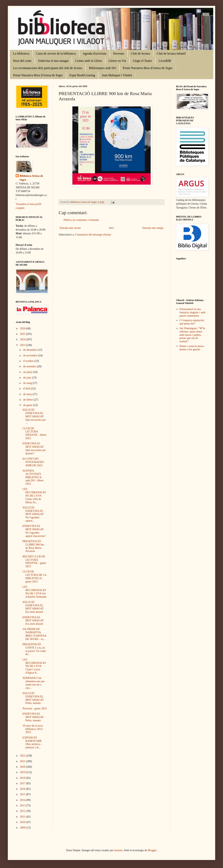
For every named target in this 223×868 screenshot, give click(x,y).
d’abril (27, 389)
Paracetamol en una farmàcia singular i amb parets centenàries (193, 312)
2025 (23, 334)
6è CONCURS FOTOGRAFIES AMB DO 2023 (33, 462)
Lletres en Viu (117, 61)
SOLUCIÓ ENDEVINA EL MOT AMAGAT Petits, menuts (33, 698)
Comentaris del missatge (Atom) (93, 235)
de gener (28, 405)
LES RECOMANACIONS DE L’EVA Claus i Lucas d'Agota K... (34, 666)
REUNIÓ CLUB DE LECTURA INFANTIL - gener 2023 (34, 561)
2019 (23, 772)
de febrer (28, 400)
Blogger (152, 850)
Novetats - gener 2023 (35, 709)
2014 (23, 800)
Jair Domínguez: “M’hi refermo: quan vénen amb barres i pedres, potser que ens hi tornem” (192, 335)
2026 (23, 328)
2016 (23, 789)
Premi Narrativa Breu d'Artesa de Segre (148, 68)
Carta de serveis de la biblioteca (56, 53)
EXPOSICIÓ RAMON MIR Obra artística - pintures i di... (32, 743)
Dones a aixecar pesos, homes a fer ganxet (192, 348)
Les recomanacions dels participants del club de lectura (48, 68)
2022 (23, 756)
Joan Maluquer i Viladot (117, 75)
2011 (23, 817)
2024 (23, 339)
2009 (23, 828)
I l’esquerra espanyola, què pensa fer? (192, 322)
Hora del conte (22, 61)
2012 (23, 811)
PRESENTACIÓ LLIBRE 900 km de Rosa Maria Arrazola (33, 546)
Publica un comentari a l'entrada (81, 220)
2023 (23, 345)
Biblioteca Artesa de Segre (31, 178)
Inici (111, 228)
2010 (23, 822)
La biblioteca (21, 53)
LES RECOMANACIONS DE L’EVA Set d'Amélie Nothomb (34, 592)
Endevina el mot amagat (53, 61)
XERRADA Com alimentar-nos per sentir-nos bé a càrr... (34, 683)
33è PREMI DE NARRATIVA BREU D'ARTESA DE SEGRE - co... (34, 634)
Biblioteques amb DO (103, 68)
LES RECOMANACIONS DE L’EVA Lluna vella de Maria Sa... (34, 496)
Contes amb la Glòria (88, 61)
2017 (23, 783)
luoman (118, 850)
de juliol (28, 372)
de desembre (30, 350)
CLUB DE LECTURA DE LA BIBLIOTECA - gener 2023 (34, 576)
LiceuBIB (165, 61)
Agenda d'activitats (94, 53)
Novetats (119, 53)
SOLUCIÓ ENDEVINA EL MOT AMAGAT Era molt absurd (33, 607)
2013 (23, 806)
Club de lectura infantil (171, 53)
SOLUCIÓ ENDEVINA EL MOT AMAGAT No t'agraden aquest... (33, 514)
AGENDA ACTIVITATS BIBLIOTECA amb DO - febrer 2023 (33, 477)
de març (28, 394)
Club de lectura (140, 53)
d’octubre (29, 361)
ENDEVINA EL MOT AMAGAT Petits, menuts (33, 717)
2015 (23, 794)
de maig (28, 383)
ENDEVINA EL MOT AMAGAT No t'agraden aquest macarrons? (34, 531)
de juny (27, 378)
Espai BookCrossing (82, 75)
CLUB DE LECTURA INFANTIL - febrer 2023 (35, 433)
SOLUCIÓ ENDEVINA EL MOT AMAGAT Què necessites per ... (34, 416)
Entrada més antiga (153, 228)
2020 (23, 767)
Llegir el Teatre (142, 61)
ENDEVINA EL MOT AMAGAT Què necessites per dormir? (34, 448)
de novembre (31, 355)
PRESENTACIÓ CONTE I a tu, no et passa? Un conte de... (34, 649)
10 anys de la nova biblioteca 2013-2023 (33, 729)
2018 (23, 778)
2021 (23, 761)
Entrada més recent (70, 228)
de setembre (30, 366)
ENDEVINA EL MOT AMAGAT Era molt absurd (33, 621)
